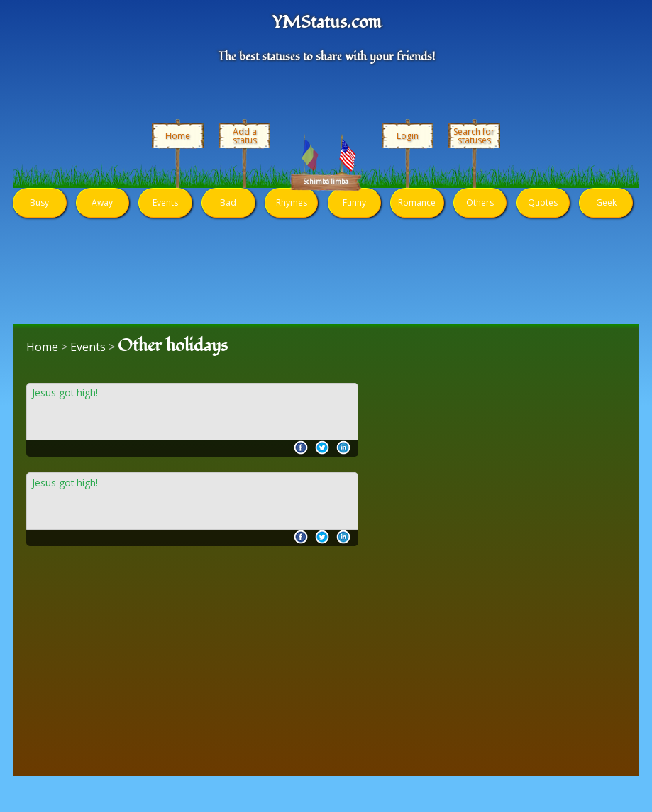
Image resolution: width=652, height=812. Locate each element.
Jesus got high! (65, 393)
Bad (228, 202)
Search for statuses (474, 136)
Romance (417, 202)
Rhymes (292, 202)
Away (102, 202)
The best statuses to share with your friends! (326, 57)
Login (408, 136)
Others (480, 202)
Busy (39, 202)
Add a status (245, 136)
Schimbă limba (326, 181)
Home (178, 136)
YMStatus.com (326, 23)
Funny (354, 202)
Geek (606, 202)
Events (165, 202)
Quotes (543, 202)
